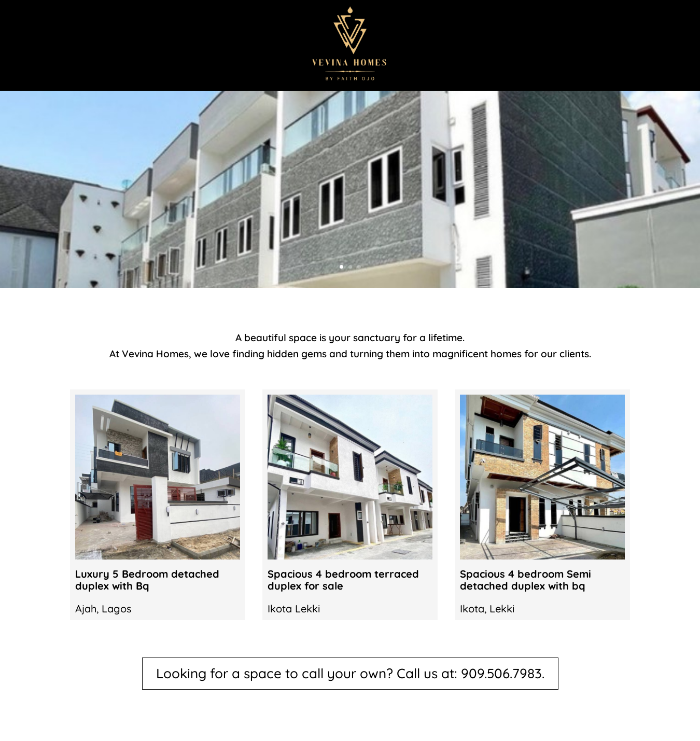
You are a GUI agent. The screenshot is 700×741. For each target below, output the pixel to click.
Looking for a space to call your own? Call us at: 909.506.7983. (350, 673)
